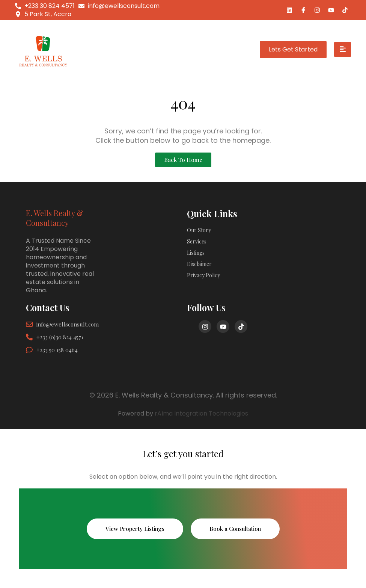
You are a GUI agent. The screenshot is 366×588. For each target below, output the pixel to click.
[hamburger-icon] (343, 50)
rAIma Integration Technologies (201, 413)
